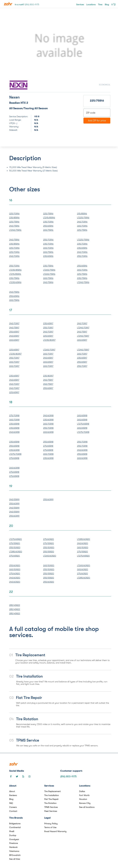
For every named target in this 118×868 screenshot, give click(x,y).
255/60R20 (15, 565)
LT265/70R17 (49, 350)
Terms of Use (50, 827)
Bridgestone (15, 824)
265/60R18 (48, 432)
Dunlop (13, 835)
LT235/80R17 (49, 340)
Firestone (14, 843)
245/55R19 (14, 499)
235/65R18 (14, 424)
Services (80, 4)
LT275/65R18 (83, 424)
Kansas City (85, 803)
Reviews (13, 795)
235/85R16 (14, 218)
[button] (17, 46)
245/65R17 (14, 336)
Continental (15, 827)
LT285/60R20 (16, 552)
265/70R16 (82, 226)
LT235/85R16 (15, 270)
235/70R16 (48, 222)
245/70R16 (82, 222)
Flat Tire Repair (51, 799)
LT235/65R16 (15, 282)
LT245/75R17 (83, 336)
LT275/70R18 (83, 432)
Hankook (13, 847)
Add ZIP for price (97, 121)
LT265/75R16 (49, 270)
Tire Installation (52, 795)
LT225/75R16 (83, 218)
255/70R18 (48, 428)
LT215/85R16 (49, 218)
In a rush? (27, 4)
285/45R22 (15, 605)
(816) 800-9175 (68, 777)
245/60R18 (14, 432)
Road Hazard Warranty (55, 831)
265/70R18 (14, 420)
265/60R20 (83, 569)
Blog (107, 4)
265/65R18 (82, 416)
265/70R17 (14, 362)
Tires (100, 4)
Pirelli (12, 831)
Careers (13, 807)
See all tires (15, 859)
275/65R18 (14, 458)
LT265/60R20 (50, 556)
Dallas (82, 791)
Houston (83, 799)
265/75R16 (48, 230)
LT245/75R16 (15, 230)
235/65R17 (48, 323)
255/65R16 (48, 226)
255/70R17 (48, 328)
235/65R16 (48, 256)
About (12, 791)
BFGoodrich (15, 855)
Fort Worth (84, 795)
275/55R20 (15, 543)
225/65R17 (48, 336)
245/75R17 (14, 328)
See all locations (87, 807)
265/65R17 (14, 340)
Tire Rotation (50, 803)
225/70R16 (14, 214)
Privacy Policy (51, 824)
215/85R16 (82, 214)
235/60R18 (48, 420)
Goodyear (14, 839)
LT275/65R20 (16, 539)
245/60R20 (83, 543)
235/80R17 (48, 376)
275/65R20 (15, 556)
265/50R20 (83, 547)
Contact (13, 811)
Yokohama (14, 851)
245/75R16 (14, 226)
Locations (91, 4)
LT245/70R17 (83, 328)
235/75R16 (14, 278)
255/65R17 (14, 332)
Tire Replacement (52, 791)
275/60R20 (49, 539)
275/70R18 (14, 416)
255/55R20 (49, 552)
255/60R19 (14, 504)
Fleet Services (51, 811)
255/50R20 (15, 547)
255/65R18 (14, 446)
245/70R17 (14, 323)
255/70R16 (48, 240)
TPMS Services (51, 807)
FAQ (11, 803)
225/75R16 (14, 222)
